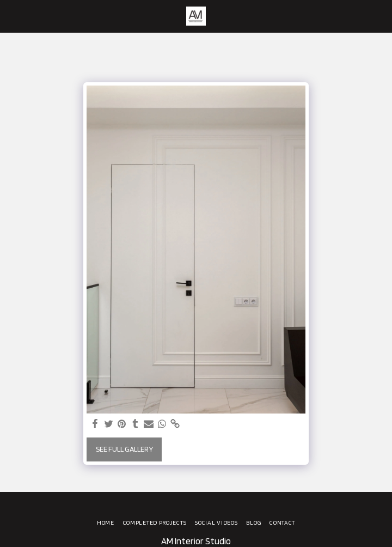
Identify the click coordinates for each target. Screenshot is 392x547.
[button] (12, 16)
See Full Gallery (124, 449)
